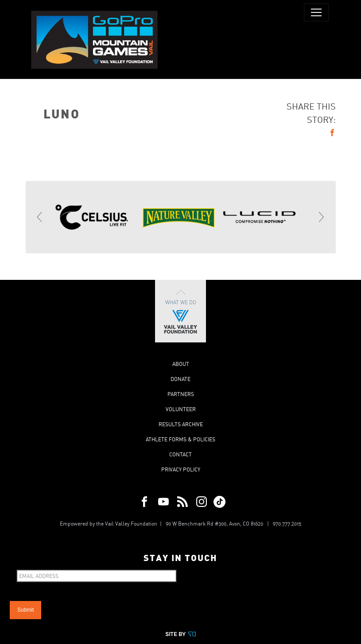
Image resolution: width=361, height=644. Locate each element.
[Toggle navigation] (316, 12)
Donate (180, 379)
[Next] (321, 217)
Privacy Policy (181, 469)
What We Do (180, 311)
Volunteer (181, 409)
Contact (180, 454)
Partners (181, 394)
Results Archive (181, 424)
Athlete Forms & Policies (180, 439)
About (181, 364)
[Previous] (40, 217)
